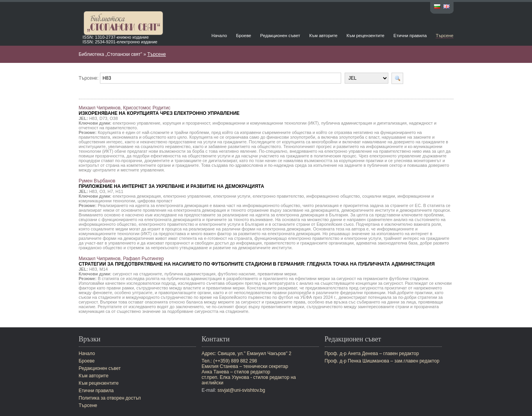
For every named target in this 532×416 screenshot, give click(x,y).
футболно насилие (237, 274)
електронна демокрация (137, 196)
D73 (103, 118)
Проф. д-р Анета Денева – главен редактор (372, 354)
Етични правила (410, 36)
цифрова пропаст (155, 201)
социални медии (379, 196)
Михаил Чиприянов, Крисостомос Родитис (159, 111)
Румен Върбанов (172, 184)
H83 (93, 118)
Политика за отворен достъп (110, 398)
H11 (119, 191)
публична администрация (190, 274)
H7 (110, 191)
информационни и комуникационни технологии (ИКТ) (265, 123)
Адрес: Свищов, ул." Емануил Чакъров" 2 (247, 354)
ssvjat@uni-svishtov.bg (241, 390)
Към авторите (323, 36)
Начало (219, 36)
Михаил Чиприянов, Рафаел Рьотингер (257, 261)
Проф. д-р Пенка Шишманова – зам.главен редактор (382, 361)
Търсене (444, 36)
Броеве (244, 36)
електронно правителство (278, 196)
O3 (102, 191)
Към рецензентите (366, 36)
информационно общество (333, 196)
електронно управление (137, 123)
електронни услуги (232, 196)
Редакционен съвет (280, 36)
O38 (114, 118)
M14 (104, 269)
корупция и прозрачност (187, 123)
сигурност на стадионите (138, 274)
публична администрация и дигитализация (364, 123)
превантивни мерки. (278, 274)
